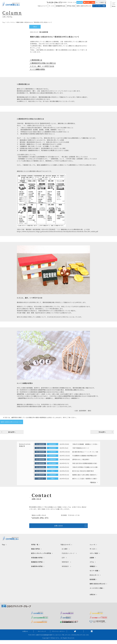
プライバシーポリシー (58, 635)
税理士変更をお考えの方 (83, 6)
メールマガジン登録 (99, 6)
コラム (92, 565)
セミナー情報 (94, 574)
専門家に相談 (69, 6)
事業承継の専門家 (37, 561)
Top (4, 22)
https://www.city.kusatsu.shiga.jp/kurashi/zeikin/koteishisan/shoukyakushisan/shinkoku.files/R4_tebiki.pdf (58, 232)
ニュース (93, 548)
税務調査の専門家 (37, 565)
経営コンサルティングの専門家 (41, 556)
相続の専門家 (36, 552)
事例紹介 (93, 569)
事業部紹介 (65, 569)
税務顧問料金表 (58, 6)
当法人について (39, 6)
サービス (48, 6)
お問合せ (93, 598)
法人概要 (65, 552)
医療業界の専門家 (37, 569)
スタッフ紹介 (94, 556)
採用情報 (79, 2)
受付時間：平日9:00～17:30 (68, 2)
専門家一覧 (35, 548)
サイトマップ (42, 635)
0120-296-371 (54, 2)
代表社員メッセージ (68, 556)
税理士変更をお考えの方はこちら (12, 422)
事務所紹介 (65, 565)
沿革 (63, 561)
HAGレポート (94, 578)
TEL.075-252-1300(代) (69, 639)
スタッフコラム (11, 22)
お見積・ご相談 (89, 2)
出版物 (92, 561)
